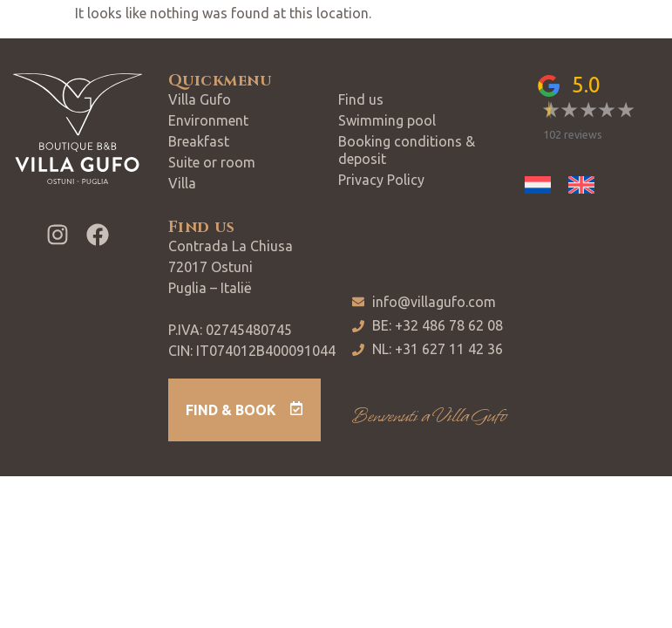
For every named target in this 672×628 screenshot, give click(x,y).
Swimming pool (387, 120)
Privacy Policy (381, 180)
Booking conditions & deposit (407, 150)
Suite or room (212, 162)
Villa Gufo (200, 99)
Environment (208, 120)
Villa (182, 183)
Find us (361, 99)
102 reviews (573, 134)
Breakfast (199, 141)
